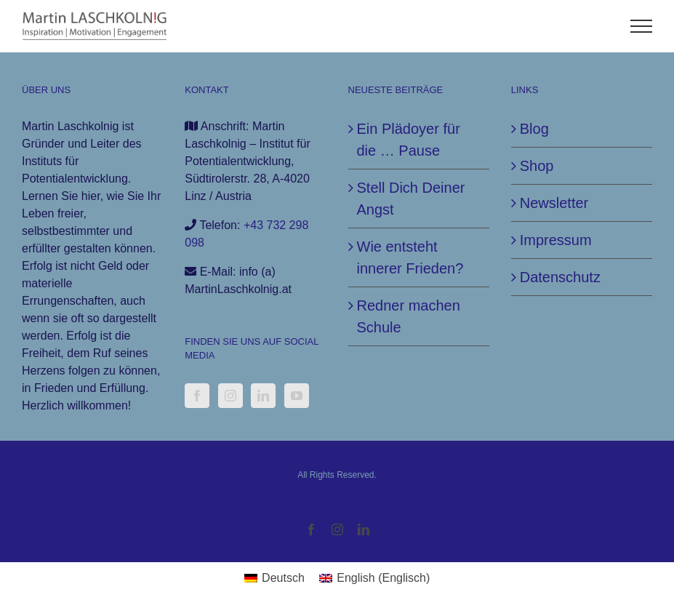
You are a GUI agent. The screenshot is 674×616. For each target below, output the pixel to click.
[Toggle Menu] (642, 26)
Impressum (556, 240)
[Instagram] (230, 396)
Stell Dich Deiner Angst (411, 199)
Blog (534, 129)
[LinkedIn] (263, 396)
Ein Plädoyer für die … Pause (409, 140)
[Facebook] (197, 396)
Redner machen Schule (409, 316)
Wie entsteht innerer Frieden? (410, 257)
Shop (537, 166)
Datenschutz (560, 277)
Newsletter (554, 203)
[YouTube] (297, 396)
